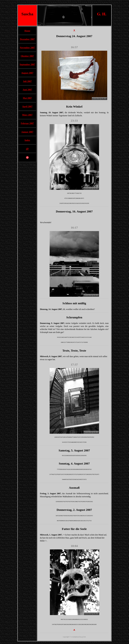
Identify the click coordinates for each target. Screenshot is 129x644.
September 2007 (27, 65)
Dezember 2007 (27, 39)
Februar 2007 (27, 123)
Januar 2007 (27, 132)
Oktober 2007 (27, 56)
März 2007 (27, 115)
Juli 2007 (27, 81)
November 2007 (27, 48)
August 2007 (27, 73)
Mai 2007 (27, 98)
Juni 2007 (27, 90)
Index (27, 140)
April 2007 (27, 107)
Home (27, 31)
